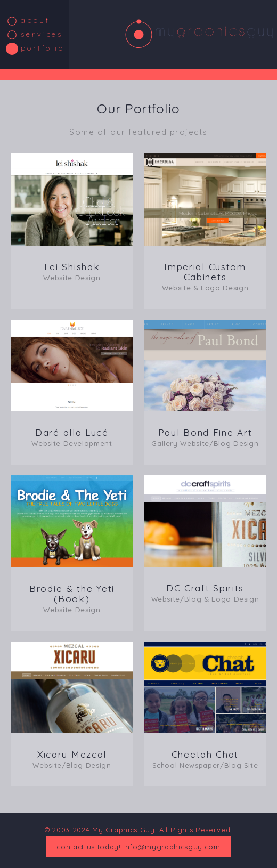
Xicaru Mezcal (72, 759)
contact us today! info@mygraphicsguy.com (138, 847)
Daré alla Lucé (72, 437)
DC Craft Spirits (205, 593)
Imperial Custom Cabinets (205, 277)
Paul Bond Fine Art (205, 437)
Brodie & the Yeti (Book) (72, 598)
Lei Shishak (72, 271)
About (35, 20)
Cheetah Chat (205, 759)
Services (42, 34)
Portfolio (43, 48)
